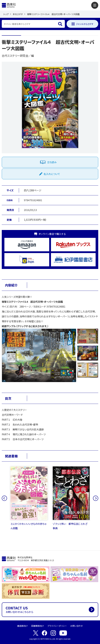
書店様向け (22, 626)
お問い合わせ (77, 626)
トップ (6, 14)
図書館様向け (38, 626)
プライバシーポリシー (57, 626)
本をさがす (18, 14)
